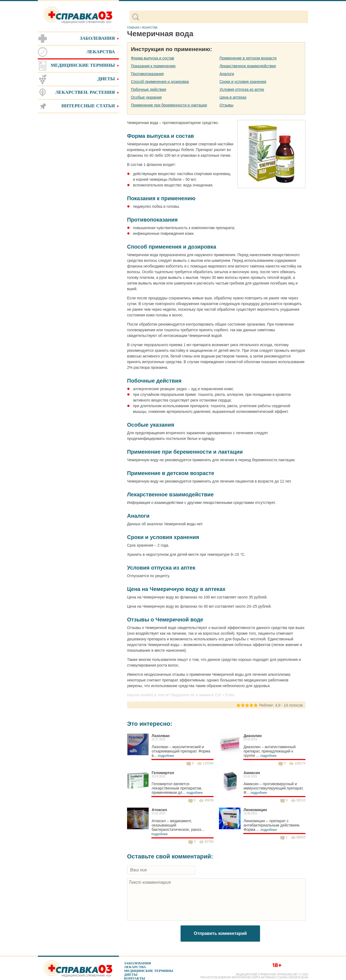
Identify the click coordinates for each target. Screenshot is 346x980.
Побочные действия (148, 89)
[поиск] (223, 17)
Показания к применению (153, 66)
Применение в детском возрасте (248, 58)
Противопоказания (147, 74)
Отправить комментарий (220, 933)
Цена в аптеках (233, 97)
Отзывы (226, 105)
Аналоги (227, 74)
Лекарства (135, 967)
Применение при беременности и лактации (169, 105)
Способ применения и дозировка (160, 82)
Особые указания (146, 97)
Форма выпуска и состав (152, 58)
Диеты (131, 974)
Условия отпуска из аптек (242, 89)
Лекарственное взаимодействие (248, 66)
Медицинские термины (149, 971)
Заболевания (137, 963)
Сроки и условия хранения (243, 82)
